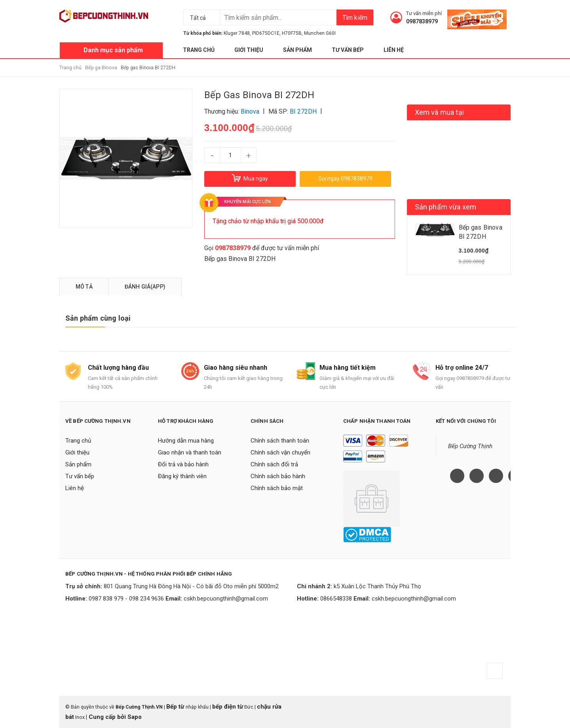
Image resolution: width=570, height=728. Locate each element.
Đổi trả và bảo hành (183, 464)
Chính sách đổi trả (274, 464)
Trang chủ (199, 50)
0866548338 (336, 599)
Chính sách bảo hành (278, 476)
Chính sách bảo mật (277, 488)
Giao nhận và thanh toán (190, 452)
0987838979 (422, 21)
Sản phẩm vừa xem (446, 207)
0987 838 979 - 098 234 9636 (126, 599)
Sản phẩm (297, 50)
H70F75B (292, 33)
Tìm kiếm (355, 18)
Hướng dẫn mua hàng (186, 441)
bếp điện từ (228, 707)
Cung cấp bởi (107, 717)
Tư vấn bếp (348, 50)
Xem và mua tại (440, 112)
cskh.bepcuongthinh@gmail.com (226, 599)
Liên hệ (394, 50)
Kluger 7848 (237, 33)
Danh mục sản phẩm (113, 50)
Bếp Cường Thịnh (470, 446)
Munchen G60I (320, 33)
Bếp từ (176, 707)
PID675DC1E (266, 33)
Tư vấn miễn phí (424, 13)
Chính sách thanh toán (280, 441)
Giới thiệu (249, 50)
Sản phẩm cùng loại (98, 318)
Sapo (135, 717)
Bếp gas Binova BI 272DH (240, 259)
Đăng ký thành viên (182, 476)
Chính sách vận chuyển (280, 452)
